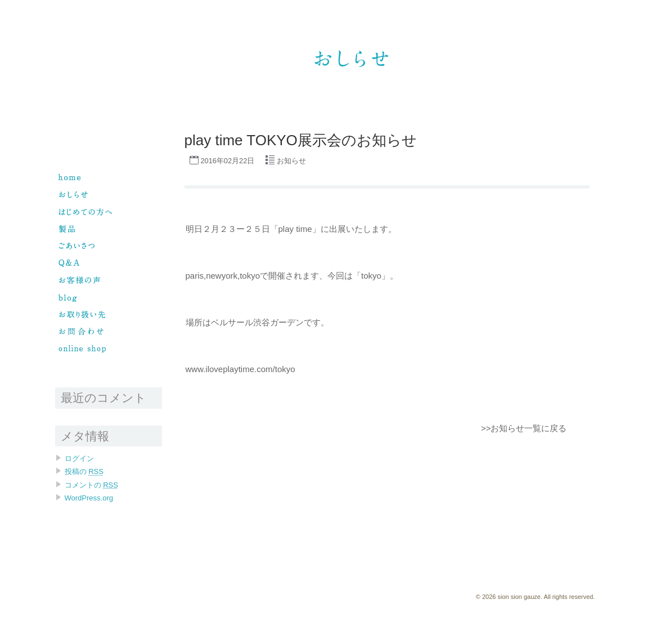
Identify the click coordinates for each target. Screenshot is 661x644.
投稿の (84, 471)
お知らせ (291, 161)
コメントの (91, 485)
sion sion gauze (418, 20)
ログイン (79, 459)
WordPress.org (89, 498)
